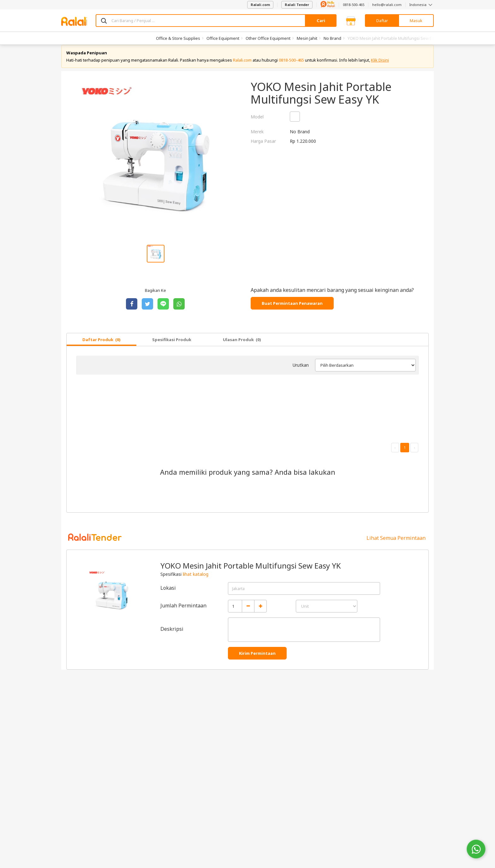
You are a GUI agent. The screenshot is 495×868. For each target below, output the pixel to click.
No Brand (332, 38)
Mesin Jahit (307, 38)
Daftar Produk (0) (101, 346)
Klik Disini (380, 66)
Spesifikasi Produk (172, 346)
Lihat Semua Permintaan (396, 544)
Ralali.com (260, 5)
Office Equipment (223, 38)
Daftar (382, 21)
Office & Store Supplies (178, 38)
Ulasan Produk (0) (242, 346)
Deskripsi (172, 635)
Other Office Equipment (268, 38)
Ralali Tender (297, 5)
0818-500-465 (354, 5)
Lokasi (168, 594)
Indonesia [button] (422, 5)
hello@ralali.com (387, 5)
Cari (321, 21)
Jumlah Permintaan (183, 612)
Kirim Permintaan (257, 660)
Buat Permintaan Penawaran (292, 310)
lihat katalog (196, 580)
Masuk (416, 21)
